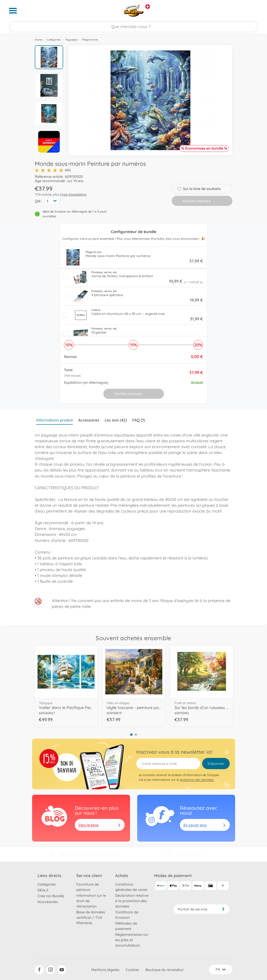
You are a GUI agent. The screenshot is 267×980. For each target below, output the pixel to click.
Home (39, 40)
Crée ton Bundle (51, 896)
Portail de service (201, 909)
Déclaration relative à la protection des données (132, 901)
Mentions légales (105, 970)
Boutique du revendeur (165, 970)
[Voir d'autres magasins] (148, 7)
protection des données (197, 780)
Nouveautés (48, 902)
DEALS (43, 890)
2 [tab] (136, 735)
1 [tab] (131, 735)
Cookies (132, 970)
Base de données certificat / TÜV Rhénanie (91, 917)
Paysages (72, 40)
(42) (53, 170)
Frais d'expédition (73, 194)
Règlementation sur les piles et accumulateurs (132, 940)
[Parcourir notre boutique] (133, 27)
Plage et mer (90, 40)
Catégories (54, 40)
